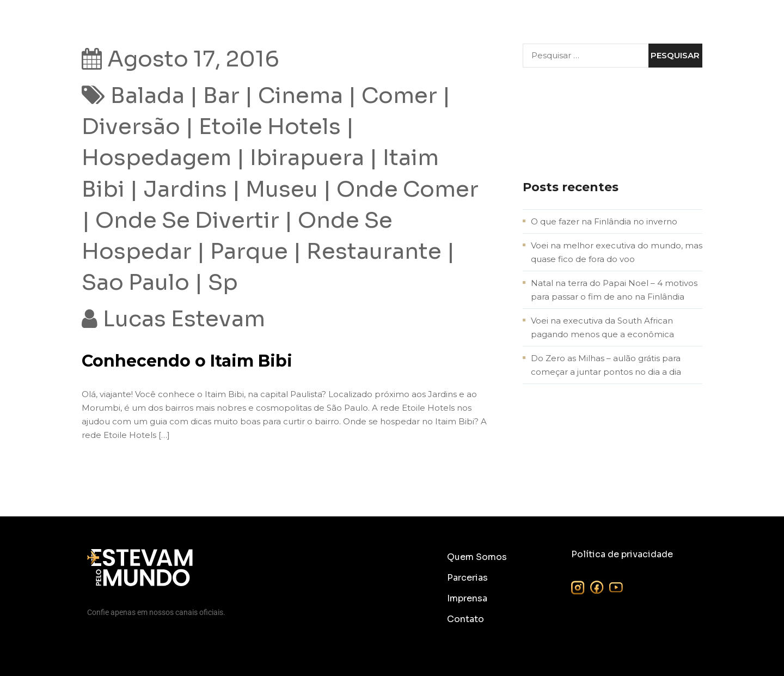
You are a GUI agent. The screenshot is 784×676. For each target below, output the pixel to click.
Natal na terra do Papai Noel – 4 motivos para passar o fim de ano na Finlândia (614, 290)
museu (282, 189)
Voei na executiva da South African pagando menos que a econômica (602, 327)
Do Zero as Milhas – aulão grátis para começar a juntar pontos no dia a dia (606, 365)
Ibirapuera (307, 158)
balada (148, 96)
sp (223, 282)
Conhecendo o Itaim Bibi (187, 361)
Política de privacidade (622, 554)
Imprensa (467, 598)
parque (249, 251)
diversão (131, 127)
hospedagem (157, 158)
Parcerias (467, 578)
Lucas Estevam (184, 319)
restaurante (374, 251)
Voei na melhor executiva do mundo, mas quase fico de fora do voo (617, 252)
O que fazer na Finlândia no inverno (604, 221)
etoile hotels (270, 127)
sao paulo (136, 282)
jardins (185, 189)
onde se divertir (187, 220)
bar (221, 96)
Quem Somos (477, 557)
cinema (301, 96)
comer (399, 96)
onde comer (408, 189)
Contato (465, 619)
